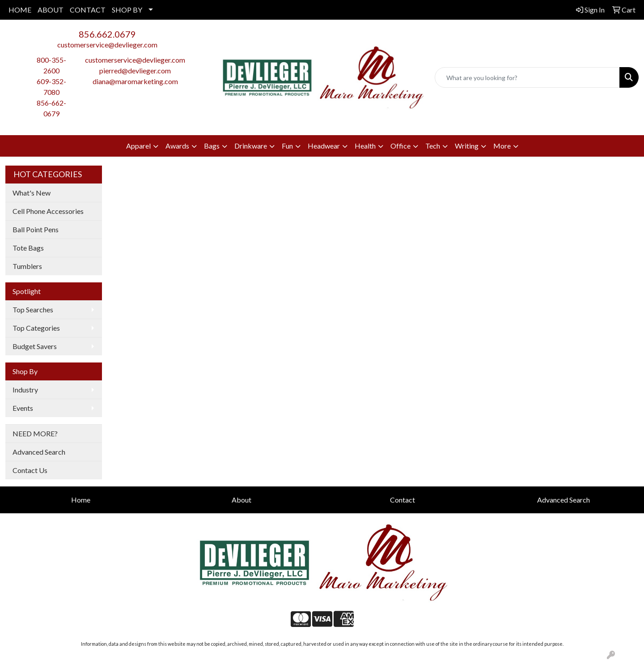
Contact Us (30, 470)
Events (23, 408)
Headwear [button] (324, 146)
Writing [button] (467, 146)
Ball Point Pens (36, 229)
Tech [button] (433, 146)
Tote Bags (28, 248)
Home (81, 500)
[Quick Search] (527, 77)
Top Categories (36, 328)
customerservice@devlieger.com (107, 45)
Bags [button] (212, 146)
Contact (402, 500)
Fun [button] (287, 146)
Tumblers (27, 266)
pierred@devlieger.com (135, 70)
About (241, 500)
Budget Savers (35, 346)
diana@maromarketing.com (135, 81)
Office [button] (400, 146)
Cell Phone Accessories (48, 211)
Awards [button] (177, 146)
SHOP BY (127, 10)
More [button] (502, 146)
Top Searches (33, 309)
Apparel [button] (138, 146)
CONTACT (88, 10)
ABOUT (51, 10)
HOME (20, 10)
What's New (32, 193)
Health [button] (365, 146)
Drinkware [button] (251, 146)
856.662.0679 (107, 34)
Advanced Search (39, 452)
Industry (25, 390)
